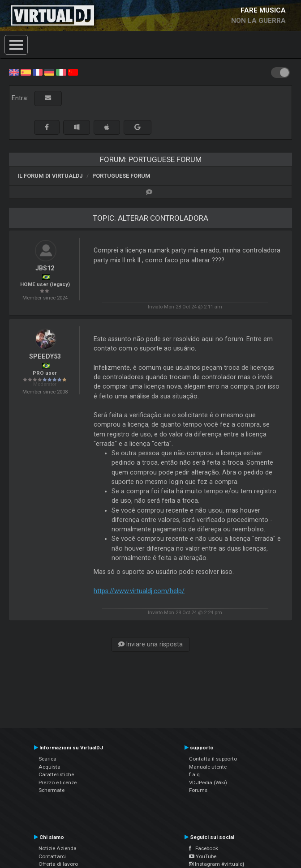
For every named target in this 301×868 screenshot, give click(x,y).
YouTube (203, 856)
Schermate (52, 790)
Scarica (47, 759)
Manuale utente (208, 767)
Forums (198, 790)
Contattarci (52, 856)
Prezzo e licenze (58, 782)
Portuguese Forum (121, 176)
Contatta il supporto (213, 759)
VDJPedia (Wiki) (208, 782)
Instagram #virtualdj (217, 864)
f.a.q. (195, 774)
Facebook (204, 848)
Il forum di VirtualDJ (50, 176)
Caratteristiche (56, 774)
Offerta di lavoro (58, 864)
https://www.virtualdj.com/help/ (139, 591)
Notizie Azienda (58, 848)
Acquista (49, 767)
